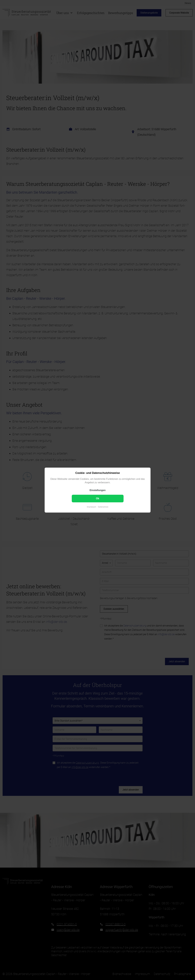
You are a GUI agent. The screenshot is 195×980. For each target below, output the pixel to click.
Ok (97, 498)
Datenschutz (103, 507)
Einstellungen (98, 490)
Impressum (91, 507)
